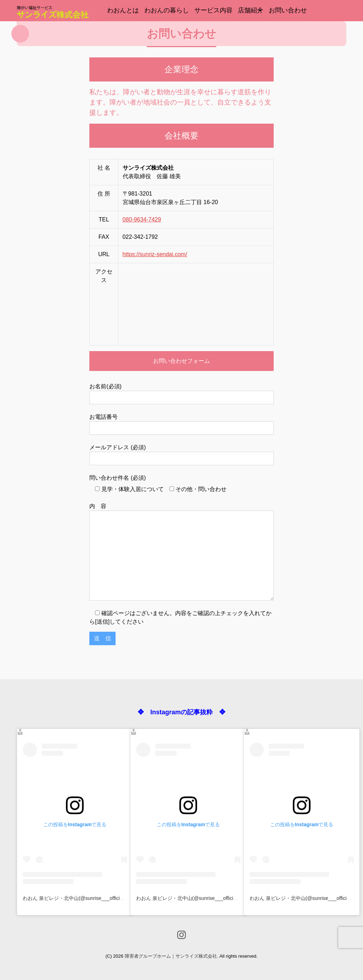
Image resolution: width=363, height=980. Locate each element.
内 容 (181, 552)
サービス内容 (213, 10)
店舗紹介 (251, 10)
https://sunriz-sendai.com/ (155, 254)
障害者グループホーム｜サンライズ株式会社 (171, 956)
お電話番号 (181, 424)
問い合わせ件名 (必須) (118, 478)
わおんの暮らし (167, 10)
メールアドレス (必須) (181, 455)
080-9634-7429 (142, 219)
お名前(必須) (181, 394)
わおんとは (123, 10)
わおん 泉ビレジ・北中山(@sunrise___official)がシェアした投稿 (94, 898)
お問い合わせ (288, 10)
